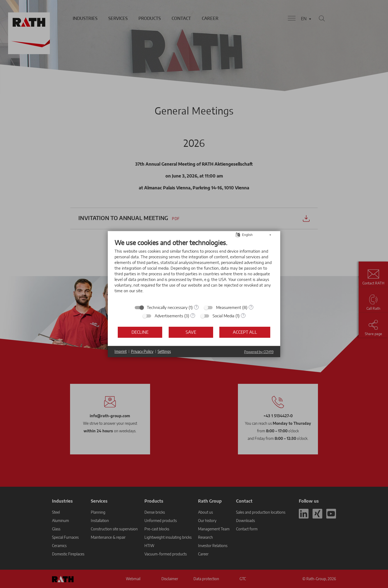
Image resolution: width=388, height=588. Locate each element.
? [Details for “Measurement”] (251, 307)
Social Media (224, 316)
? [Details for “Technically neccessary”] (196, 307)
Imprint (121, 351)
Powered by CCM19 (259, 352)
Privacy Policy (142, 351)
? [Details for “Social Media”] (243, 315)
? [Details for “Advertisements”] (193, 315)
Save (191, 332)
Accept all (245, 332)
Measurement (229, 307)
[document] (194, 270)
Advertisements (169, 316)
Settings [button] (164, 351)
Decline (140, 332)
